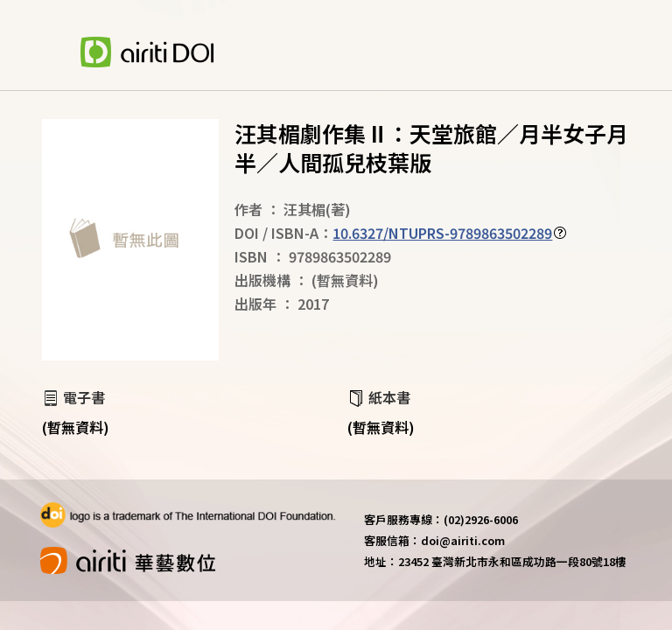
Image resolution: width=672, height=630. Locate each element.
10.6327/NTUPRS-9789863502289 (442, 233)
